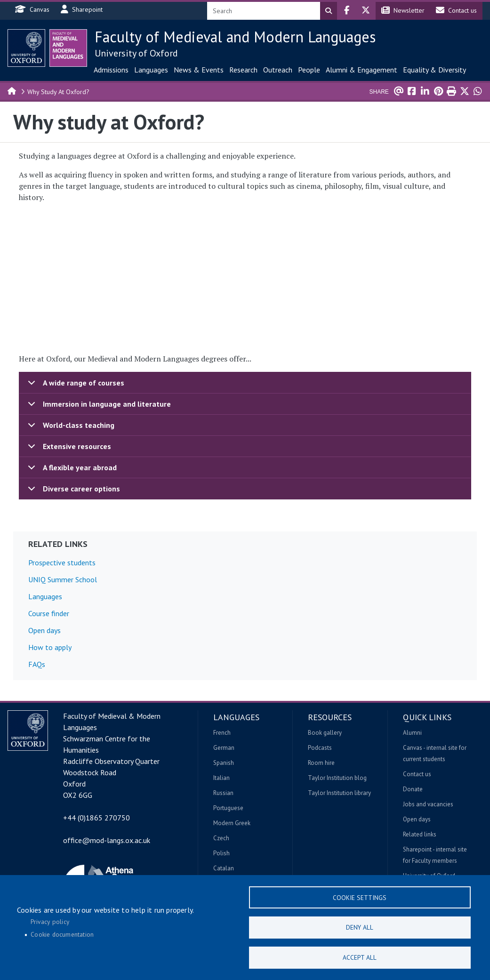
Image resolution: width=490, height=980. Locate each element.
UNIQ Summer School (63, 579)
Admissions (111, 70)
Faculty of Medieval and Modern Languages (235, 37)
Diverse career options (72, 491)
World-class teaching (69, 428)
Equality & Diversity (434, 70)
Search (329, 11)
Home (12, 90)
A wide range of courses (74, 386)
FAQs (37, 664)
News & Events (199, 70)
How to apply (50, 647)
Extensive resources (68, 449)
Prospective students (62, 562)
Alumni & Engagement (361, 70)
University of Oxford (136, 53)
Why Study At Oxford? (58, 92)
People (309, 70)
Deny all (360, 926)
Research (243, 70)
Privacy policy (50, 921)
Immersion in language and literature (98, 407)
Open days (44, 630)
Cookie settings (360, 896)
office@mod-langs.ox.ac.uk (107, 840)
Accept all (360, 957)
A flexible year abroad (71, 470)
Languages (151, 70)
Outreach (278, 70)
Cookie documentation (62, 934)
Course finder (49, 613)
